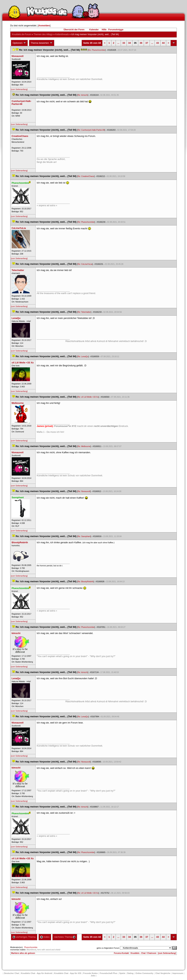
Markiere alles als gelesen (23, 953)
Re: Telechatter (84, 312)
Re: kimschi (83, 95)
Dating (130, 973)
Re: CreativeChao (86, 176)
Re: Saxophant (84, 536)
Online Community (144, 973)
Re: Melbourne (84, 446)
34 (129, 43)
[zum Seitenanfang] (19, 89)
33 (124, 43)
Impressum (178, 973)
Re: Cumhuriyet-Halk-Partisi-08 (91, 130)
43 (157, 43)
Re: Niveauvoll (84, 491)
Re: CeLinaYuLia (85, 264)
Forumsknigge (116, 30)
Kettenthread (62, 34)
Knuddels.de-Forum (21, 34)
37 (147, 43)
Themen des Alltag (43, 34)
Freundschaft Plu (108, 973)
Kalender (94, 30)
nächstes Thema (65, 937)
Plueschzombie (31, 947)
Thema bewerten (42, 43)
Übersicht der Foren (74, 30)
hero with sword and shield (49, 950)
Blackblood (31, 950)
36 (141, 43)
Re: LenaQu (83, 356)
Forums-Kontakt (121, 953)
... (118, 43)
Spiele (122, 973)
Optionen (19, 43)
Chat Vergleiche (163, 973)
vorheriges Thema (24, 937)
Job (93, 976)
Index (45, 937)
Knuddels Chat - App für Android (37, 973)
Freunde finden (90, 973)
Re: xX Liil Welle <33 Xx (88, 397)
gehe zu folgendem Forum (108, 948)
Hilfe (104, 30)
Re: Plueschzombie (97, 50)
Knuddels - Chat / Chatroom (143, 953)
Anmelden (44, 26)
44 (163, 43)
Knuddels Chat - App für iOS (68, 973)
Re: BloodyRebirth (85, 581)
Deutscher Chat (11, 973)
